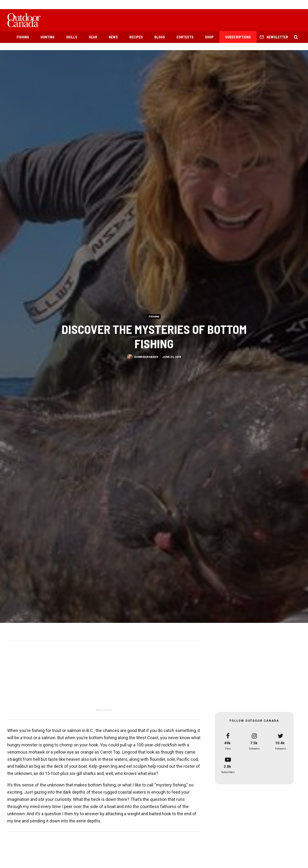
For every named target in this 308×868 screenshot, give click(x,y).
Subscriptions (238, 37)
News (113, 37)
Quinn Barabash (146, 357)
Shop (209, 37)
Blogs (160, 37)
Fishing (23, 37)
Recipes (136, 37)
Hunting (48, 37)
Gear (93, 37)
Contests (185, 37)
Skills (72, 37)
